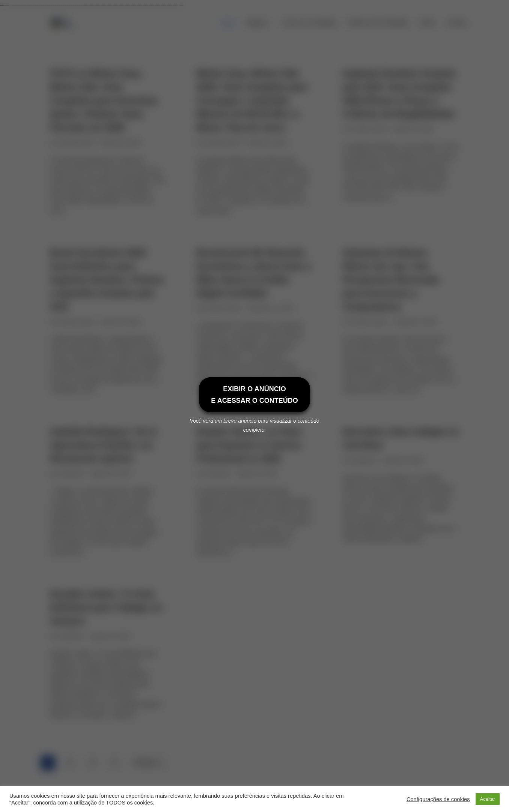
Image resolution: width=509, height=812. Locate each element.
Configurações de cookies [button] (438, 799)
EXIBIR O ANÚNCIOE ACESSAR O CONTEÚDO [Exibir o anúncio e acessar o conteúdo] (254, 395)
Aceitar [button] (488, 799)
